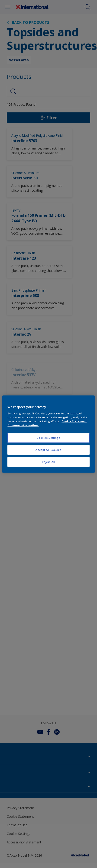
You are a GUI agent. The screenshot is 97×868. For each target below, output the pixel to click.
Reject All (49, 462)
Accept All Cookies (48, 450)
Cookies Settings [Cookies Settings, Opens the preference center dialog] (48, 438)
